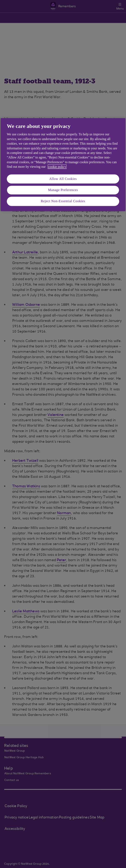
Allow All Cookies (63, 179)
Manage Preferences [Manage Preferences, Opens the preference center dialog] (63, 190)
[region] (63, 165)
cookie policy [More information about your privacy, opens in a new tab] (57, 167)
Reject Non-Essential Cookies (63, 201)
